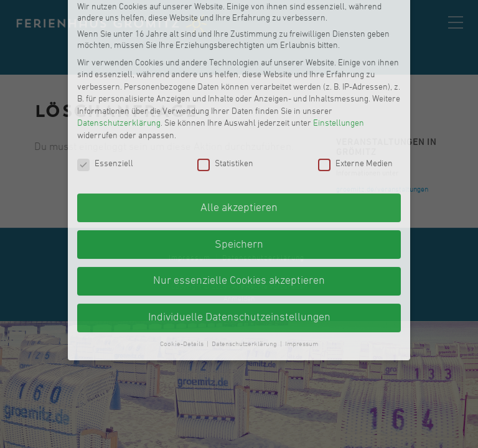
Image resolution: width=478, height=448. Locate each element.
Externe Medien (355, 90)
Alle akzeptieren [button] (239, 133)
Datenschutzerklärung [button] (245, 270)
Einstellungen (339, 49)
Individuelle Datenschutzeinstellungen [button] (239, 244)
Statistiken (225, 90)
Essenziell (105, 90)
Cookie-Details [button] (183, 270)
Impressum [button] (302, 270)
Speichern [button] (239, 170)
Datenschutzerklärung (119, 49)
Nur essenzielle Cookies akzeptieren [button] (239, 207)
